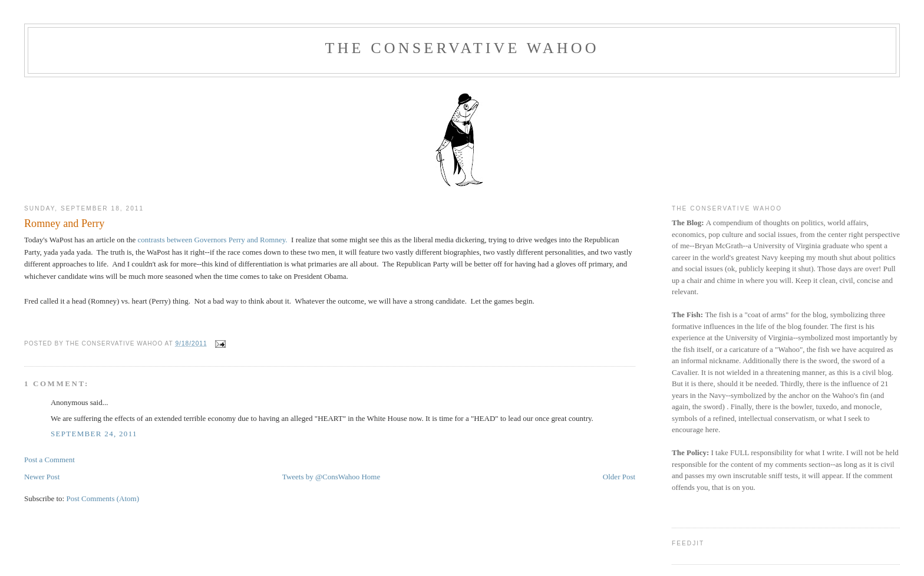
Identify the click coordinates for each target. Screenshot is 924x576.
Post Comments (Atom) (103, 498)
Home (371, 477)
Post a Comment (49, 460)
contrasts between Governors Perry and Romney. (213, 240)
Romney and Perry (64, 223)
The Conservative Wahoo (462, 48)
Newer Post (42, 477)
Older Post (619, 477)
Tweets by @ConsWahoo (321, 477)
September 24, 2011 (94, 434)
